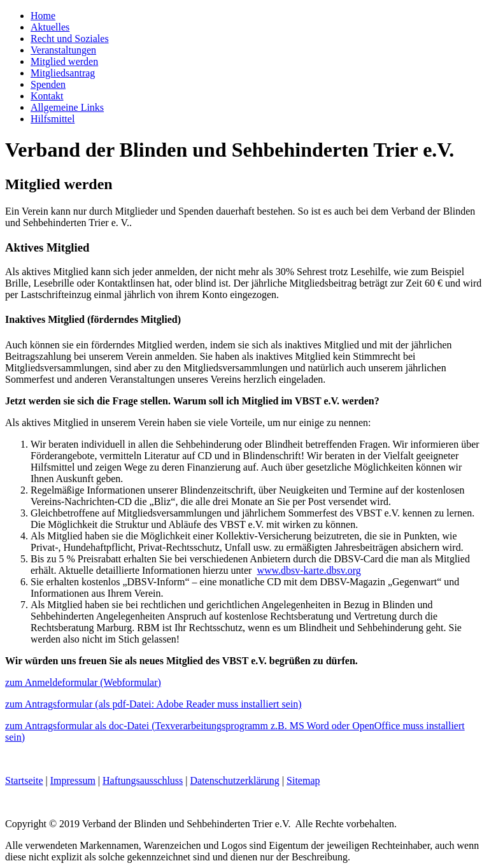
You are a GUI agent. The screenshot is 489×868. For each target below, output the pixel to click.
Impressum (73, 780)
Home (43, 16)
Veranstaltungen (63, 50)
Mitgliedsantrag (63, 73)
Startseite (24, 780)
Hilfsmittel (53, 119)
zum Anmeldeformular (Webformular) (83, 682)
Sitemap (303, 780)
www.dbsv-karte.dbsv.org (308, 570)
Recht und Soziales (70, 39)
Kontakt (47, 96)
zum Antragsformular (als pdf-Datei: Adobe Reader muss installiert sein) (153, 704)
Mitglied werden (64, 61)
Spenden (48, 84)
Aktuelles (50, 27)
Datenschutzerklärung (234, 780)
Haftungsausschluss (143, 780)
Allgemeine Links (67, 107)
